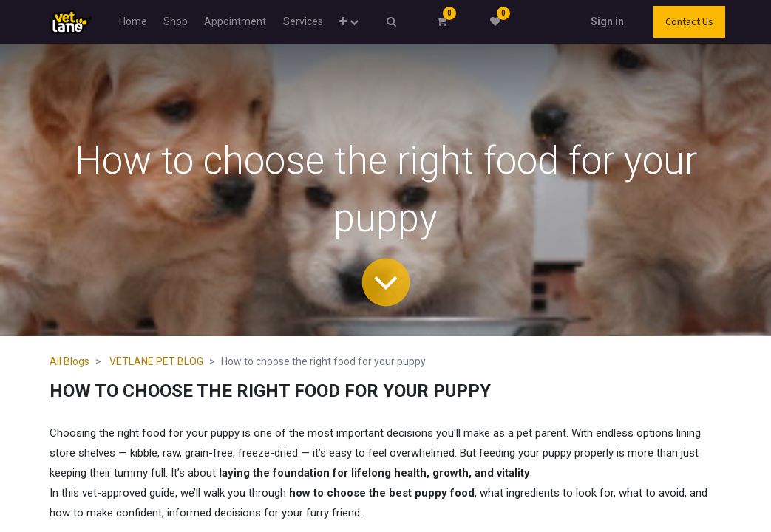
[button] (349, 22)
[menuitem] (132, 22)
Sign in (607, 21)
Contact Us (689, 21)
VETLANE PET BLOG (156, 361)
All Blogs (69, 361)
